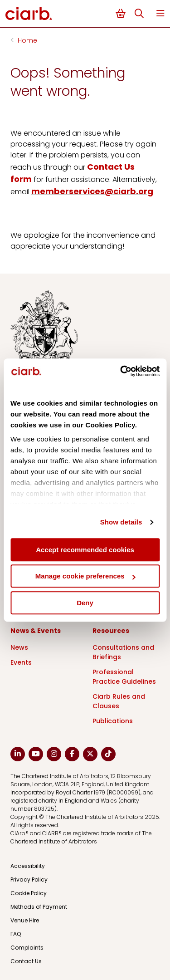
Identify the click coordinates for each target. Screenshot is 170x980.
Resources (111, 631)
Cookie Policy (29, 893)
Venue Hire (25, 920)
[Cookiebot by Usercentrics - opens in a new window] (121, 371)
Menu (160, 13)
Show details (121, 522)
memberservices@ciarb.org (92, 191)
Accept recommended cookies (85, 550)
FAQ (16, 934)
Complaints (27, 948)
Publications (113, 721)
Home (27, 40)
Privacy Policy (29, 880)
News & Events (36, 631)
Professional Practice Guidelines (124, 677)
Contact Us (26, 961)
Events (21, 662)
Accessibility (28, 866)
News (19, 647)
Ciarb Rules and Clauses (119, 701)
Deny (85, 603)
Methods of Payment (39, 907)
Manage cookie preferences (85, 576)
